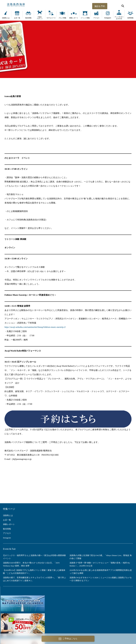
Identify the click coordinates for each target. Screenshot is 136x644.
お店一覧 (17, 18)
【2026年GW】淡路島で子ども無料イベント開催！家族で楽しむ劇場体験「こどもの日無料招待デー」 (34, 572)
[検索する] (122, 5)
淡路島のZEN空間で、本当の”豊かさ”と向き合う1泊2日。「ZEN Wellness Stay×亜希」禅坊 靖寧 (31, 564)
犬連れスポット (40, 18)
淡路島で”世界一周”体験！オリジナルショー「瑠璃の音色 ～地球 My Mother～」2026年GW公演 (100, 564)
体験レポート (74, 18)
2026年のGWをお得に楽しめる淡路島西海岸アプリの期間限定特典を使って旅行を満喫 (101, 572)
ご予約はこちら (68, 639)
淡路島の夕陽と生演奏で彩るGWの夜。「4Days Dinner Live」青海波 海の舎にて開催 (101, 557)
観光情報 (28, 18)
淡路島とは (6, 18)
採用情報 (130, 18)
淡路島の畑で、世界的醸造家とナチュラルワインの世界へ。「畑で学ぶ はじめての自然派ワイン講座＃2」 (34, 579)
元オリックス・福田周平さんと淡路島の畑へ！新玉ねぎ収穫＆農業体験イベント (34, 557)
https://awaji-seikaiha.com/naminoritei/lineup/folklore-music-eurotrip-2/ (35, 327)
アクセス (96, 18)
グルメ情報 (62, 18)
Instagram (108, 18)
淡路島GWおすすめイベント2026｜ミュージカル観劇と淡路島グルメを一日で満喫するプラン (101, 579)
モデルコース (51, 18)
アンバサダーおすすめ (119, 18)
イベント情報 (85, 18)
